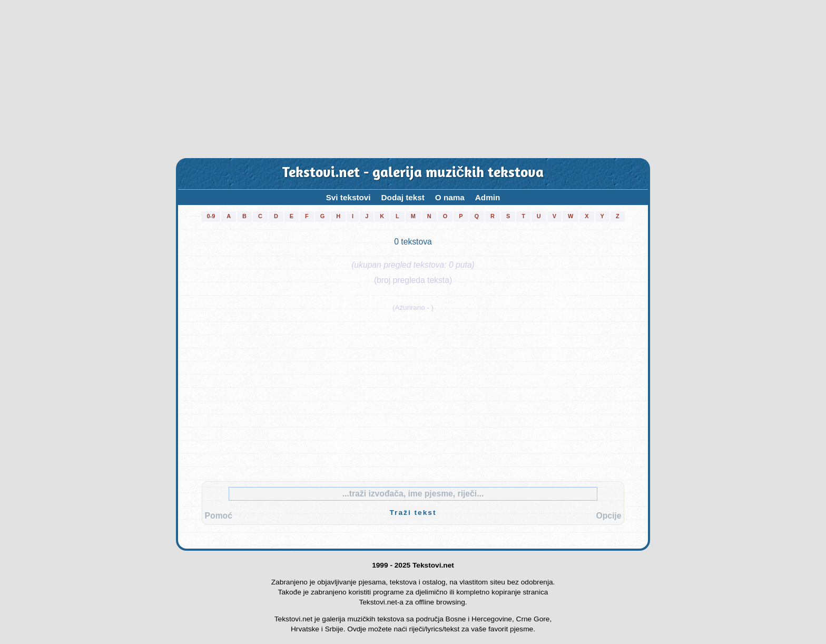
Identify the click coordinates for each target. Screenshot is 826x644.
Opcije (608, 516)
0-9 (211, 216)
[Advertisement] (413, 79)
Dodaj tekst (403, 197)
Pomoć (219, 516)
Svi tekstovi (348, 197)
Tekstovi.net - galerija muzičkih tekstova (413, 174)
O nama (450, 197)
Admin (488, 197)
